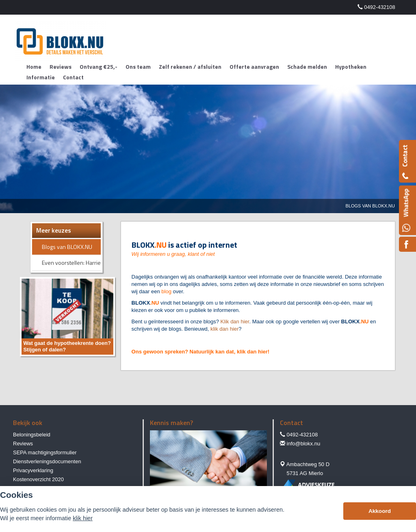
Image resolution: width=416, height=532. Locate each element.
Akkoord (380, 511)
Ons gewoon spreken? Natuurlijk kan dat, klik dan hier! (201, 352)
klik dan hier (224, 329)
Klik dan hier (235, 322)
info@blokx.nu (304, 444)
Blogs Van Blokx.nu (370, 206)
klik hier (83, 518)
